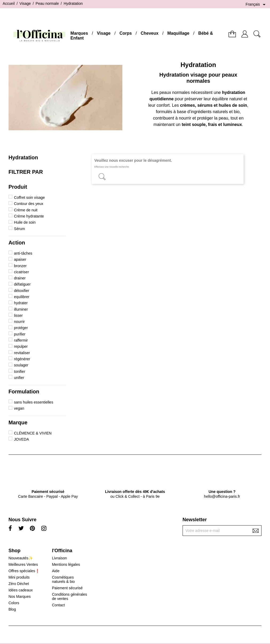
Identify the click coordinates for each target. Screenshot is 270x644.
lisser (19, 315)
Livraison (59, 558)
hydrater (21, 303)
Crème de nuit (26, 210)
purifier (20, 334)
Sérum (20, 229)
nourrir (19, 322)
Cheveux (150, 33)
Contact (58, 605)
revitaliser (22, 353)
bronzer (20, 266)
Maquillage (178, 33)
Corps (126, 33)
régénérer (22, 359)
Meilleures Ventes (23, 564)
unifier (19, 378)
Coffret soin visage (30, 197)
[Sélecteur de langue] (256, 5)
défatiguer (22, 284)
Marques (79, 33)
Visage (104, 33)
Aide (56, 571)
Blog (12, 609)
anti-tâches (23, 253)
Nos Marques (20, 596)
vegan (19, 408)
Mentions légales (66, 564)
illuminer (21, 309)
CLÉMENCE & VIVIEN (33, 433)
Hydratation (23, 157)
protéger (21, 328)
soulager (21, 365)
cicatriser (22, 272)
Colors (14, 603)
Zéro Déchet (19, 584)
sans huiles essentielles (34, 402)
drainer (20, 278)
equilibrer (22, 297)
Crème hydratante (29, 216)
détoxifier (22, 291)
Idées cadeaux (21, 590)
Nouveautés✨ (21, 558)
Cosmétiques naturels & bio (63, 579)
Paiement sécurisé (67, 588)
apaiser (20, 259)
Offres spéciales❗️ (24, 571)
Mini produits (19, 577)
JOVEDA (22, 439)
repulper (21, 346)
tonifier (20, 372)
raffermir (21, 340)
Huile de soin (25, 222)
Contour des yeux (29, 204)
